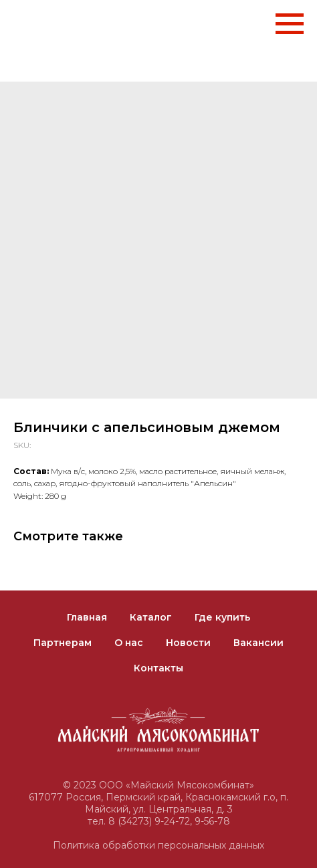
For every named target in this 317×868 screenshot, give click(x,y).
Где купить (222, 617)
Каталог (151, 617)
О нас (129, 643)
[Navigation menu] (290, 24)
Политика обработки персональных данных (158, 845)
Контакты (158, 668)
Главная (87, 617)
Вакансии (258, 643)
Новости (188, 643)
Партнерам (63, 643)
